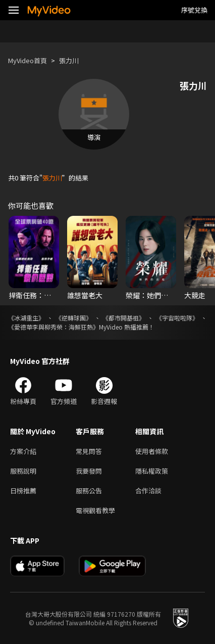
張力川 (69, 60)
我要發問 (89, 471)
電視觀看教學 (95, 510)
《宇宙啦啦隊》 (177, 318)
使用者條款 (152, 451)
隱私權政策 (152, 471)
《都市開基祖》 (124, 318)
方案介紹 (23, 451)
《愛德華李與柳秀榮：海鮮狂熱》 (53, 327)
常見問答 (89, 451)
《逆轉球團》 (74, 318)
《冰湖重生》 (26, 318)
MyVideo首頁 (28, 60)
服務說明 (23, 471)
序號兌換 (194, 10)
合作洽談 (148, 491)
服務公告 (89, 491)
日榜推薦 (23, 491)
